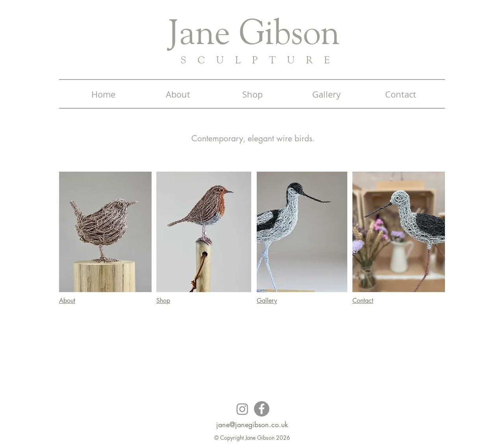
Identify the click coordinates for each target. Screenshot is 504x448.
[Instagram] (242, 409)
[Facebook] (262, 409)
